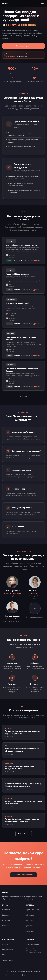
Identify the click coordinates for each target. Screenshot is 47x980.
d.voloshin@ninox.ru (32, 944)
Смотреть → (35, 620)
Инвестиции (30, 931)
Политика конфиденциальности (24, 975)
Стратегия (6, 920)
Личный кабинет (8, 960)
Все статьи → (24, 834)
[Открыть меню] (42, 4)
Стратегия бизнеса (32, 910)
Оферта (8, 975)
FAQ (4, 955)
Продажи (6, 915)
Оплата (39, 975)
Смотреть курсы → (23, 46)
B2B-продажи (30, 915)
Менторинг (6, 910)
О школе (5, 944)
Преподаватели (8, 950)
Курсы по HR (30, 926)
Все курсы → (23, 396)
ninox (6, 4)
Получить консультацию (23, 875)
